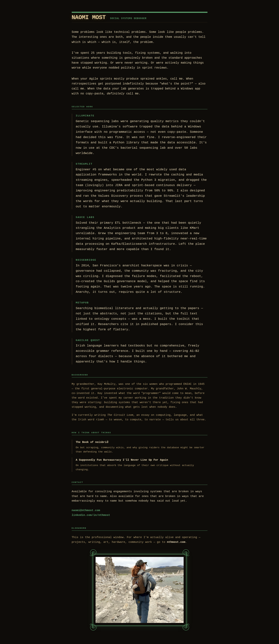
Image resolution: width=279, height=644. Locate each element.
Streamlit (84, 164)
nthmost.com (176, 542)
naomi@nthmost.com (86, 510)
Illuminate (85, 116)
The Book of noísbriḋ (92, 442)
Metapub (82, 303)
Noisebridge (86, 260)
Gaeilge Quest (88, 340)
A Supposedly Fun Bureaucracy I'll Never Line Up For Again (122, 460)
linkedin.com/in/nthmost (91, 515)
